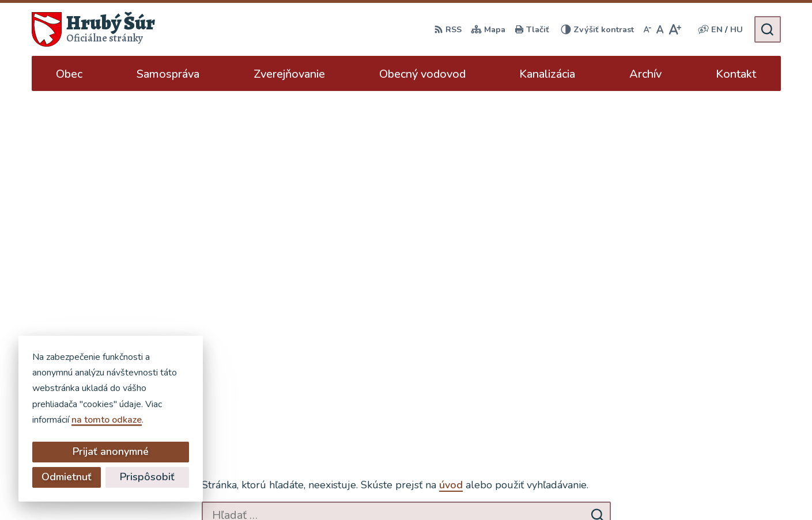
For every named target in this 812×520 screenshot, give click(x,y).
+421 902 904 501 (740, 405)
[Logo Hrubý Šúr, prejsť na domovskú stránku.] (93, 29)
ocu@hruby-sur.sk (737, 419)
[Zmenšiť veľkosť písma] (647, 29)
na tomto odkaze (47, 420)
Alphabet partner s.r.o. (442, 489)
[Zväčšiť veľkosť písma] (675, 29)
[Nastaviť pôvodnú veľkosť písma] (660, 29)
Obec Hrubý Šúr (599, 489)
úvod (451, 155)
